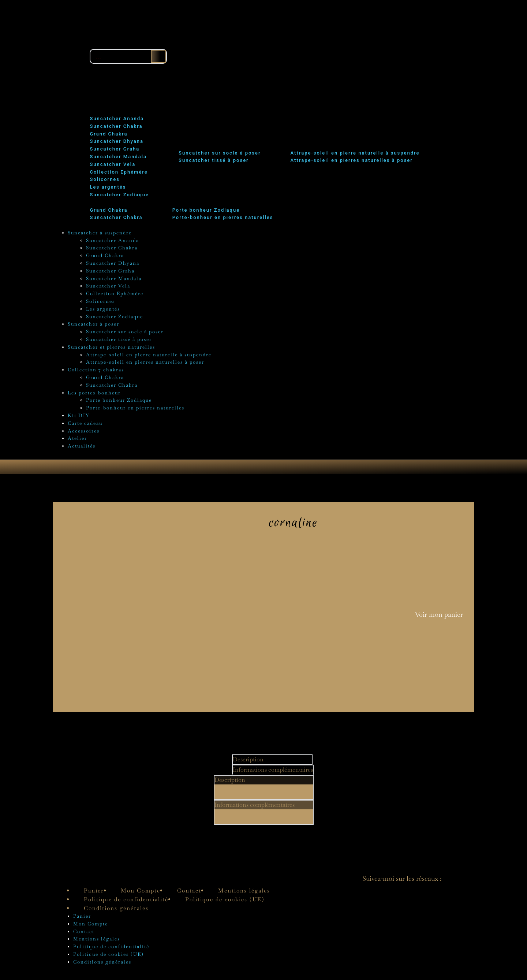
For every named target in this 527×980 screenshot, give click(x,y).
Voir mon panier (439, 617)
